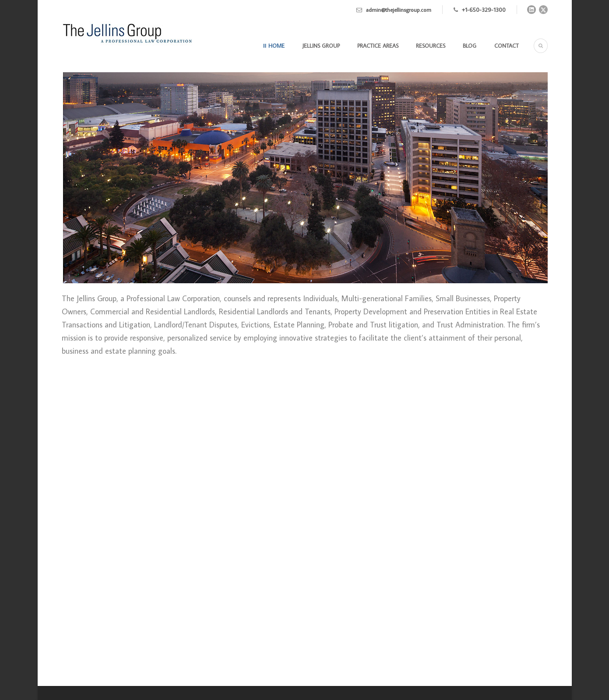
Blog (470, 46)
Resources (431, 46)
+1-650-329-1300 (484, 10)
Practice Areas (378, 46)
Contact (507, 46)
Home (276, 46)
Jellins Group (321, 46)
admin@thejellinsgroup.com (399, 10)
